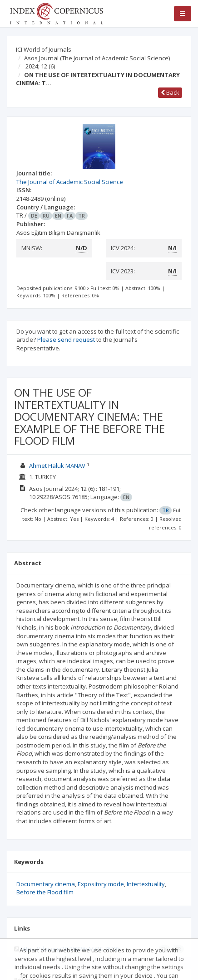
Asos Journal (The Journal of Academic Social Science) (97, 58)
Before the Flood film (45, 892)
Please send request (66, 340)
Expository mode (101, 884)
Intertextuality (146, 884)
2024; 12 (40, 66)
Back (170, 92)
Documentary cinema (46, 884)
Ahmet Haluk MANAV (57, 466)
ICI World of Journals (44, 49)
